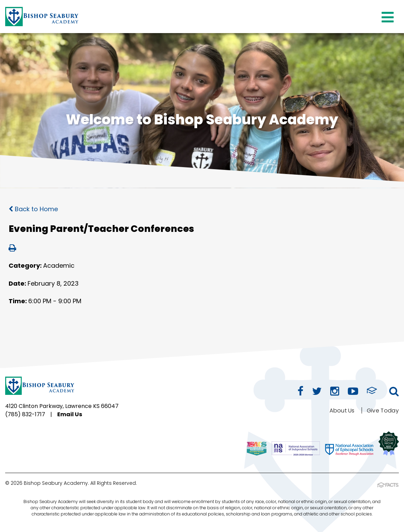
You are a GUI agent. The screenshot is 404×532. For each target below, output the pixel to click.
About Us (342, 411)
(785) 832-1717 (25, 414)
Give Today (383, 411)
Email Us (70, 414)
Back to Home (33, 209)
